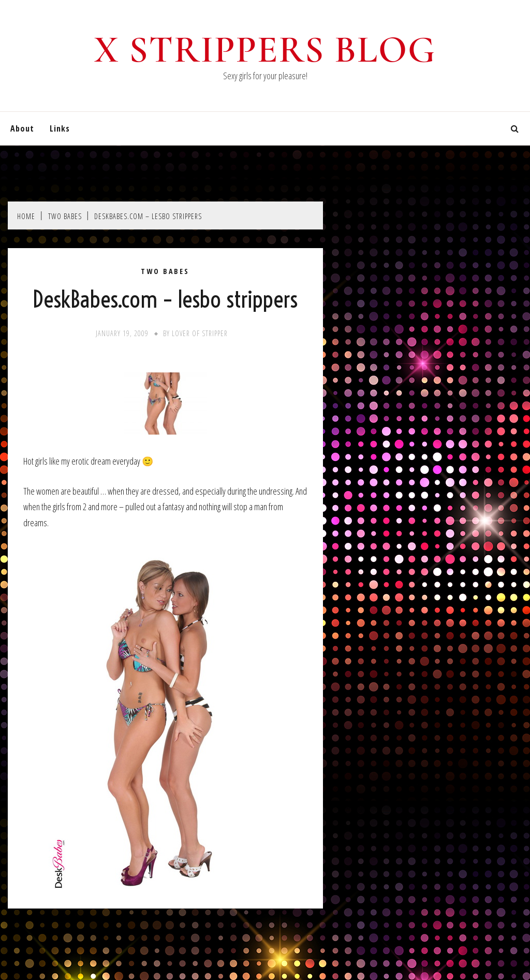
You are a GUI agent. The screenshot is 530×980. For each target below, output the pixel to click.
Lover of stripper (200, 333)
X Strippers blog (265, 50)
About (22, 128)
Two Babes (165, 271)
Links (60, 128)
